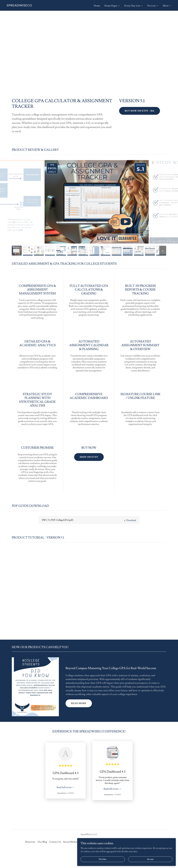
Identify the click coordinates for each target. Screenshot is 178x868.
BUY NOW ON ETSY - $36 (139, 111)
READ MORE (79, 703)
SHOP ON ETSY (89, 457)
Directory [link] (30, 842)
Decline (134, 858)
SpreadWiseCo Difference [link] (93, 842)
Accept (160, 858)
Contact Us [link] (55, 842)
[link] (19, 6)
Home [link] (97, 6)
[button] (112, 6)
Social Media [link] (70, 842)
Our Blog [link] (42, 842)
